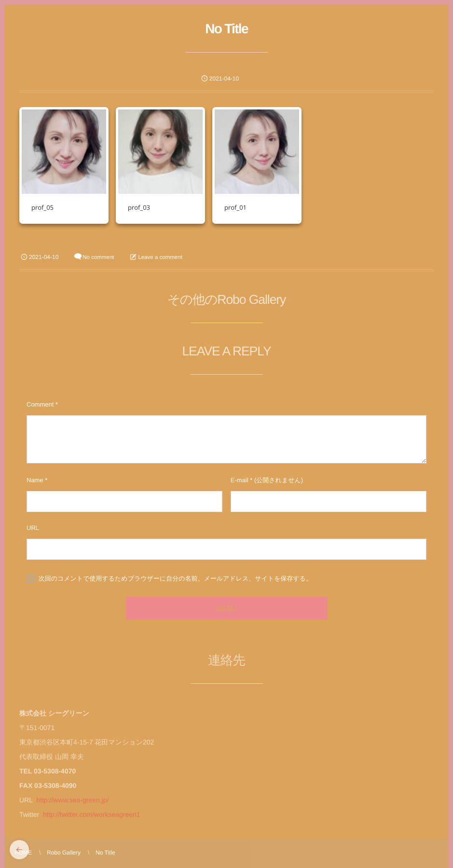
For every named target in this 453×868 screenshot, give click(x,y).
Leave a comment (160, 258)
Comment (40, 404)
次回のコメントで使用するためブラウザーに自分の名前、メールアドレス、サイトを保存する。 (176, 578)
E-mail (240, 480)
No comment (98, 258)
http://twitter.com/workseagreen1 (92, 819)
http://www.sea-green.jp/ (72, 804)
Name (35, 480)
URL (33, 528)
